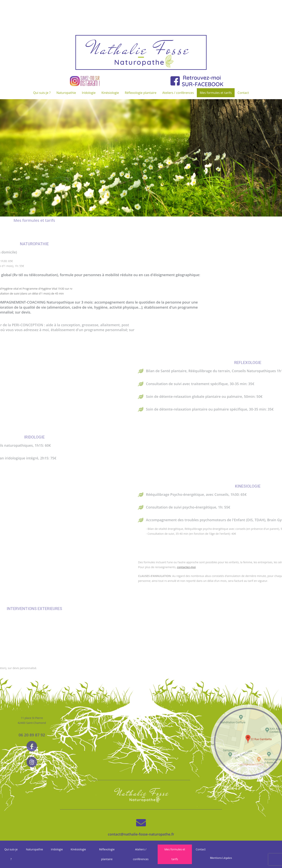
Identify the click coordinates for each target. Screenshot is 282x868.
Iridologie (89, 93)
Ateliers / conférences (178, 93)
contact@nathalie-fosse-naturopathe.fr (141, 834)
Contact (243, 93)
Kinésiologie (110, 93)
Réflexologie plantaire (141, 93)
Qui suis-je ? (42, 93)
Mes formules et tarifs (216, 93)
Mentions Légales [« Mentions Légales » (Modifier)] (221, 858)
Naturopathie (66, 93)
